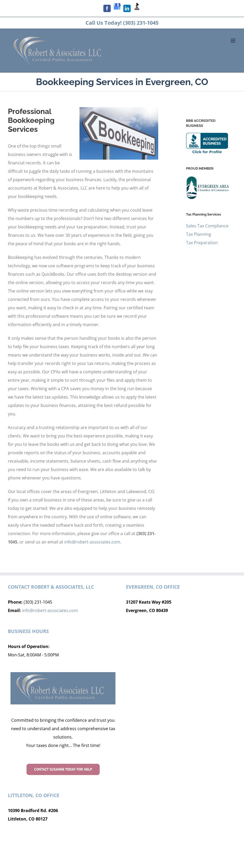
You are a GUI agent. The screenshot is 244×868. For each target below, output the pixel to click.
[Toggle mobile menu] (233, 41)
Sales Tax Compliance (207, 226)
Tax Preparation (202, 243)
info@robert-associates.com (92, 542)
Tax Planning (199, 234)
